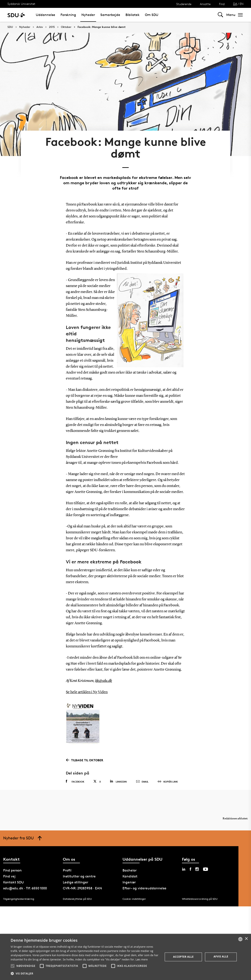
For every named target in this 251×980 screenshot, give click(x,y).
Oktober (66, 27)
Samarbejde (110, 15)
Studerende (184, 4)
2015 (52, 27)
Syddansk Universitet (21, 4)
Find (222, 4)
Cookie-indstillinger (134, 899)
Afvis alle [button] (221, 956)
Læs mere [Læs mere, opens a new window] (142, 959)
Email (142, 782)
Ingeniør (129, 882)
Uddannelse (45, 15)
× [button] (246, 939)
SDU (10, 27)
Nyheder (88, 15)
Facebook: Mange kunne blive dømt (102, 27)
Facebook (75, 781)
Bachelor (130, 870)
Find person (12, 870)
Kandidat (130, 876)
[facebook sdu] (190, 869)
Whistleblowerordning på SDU (200, 899)
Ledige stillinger (76, 882)
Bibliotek (133, 15)
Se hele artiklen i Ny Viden (87, 692)
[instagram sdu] (197, 869)
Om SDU (152, 15)
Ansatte (205, 4)
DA (235, 4)
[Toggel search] (220, 15)
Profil (67, 870)
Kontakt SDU (14, 882)
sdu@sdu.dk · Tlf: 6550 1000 (25, 888)
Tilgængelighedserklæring (19, 899)
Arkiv (40, 27)
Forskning (68, 15)
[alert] (126, 957)
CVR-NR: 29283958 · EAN (82, 888)
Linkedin (118, 781)
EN (242, 4)
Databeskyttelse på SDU (77, 899)
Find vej (9, 876)
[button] (13, 966)
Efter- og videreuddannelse (144, 888)
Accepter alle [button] (183, 957)
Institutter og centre (79, 876)
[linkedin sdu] (184, 869)
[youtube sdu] (206, 869)
